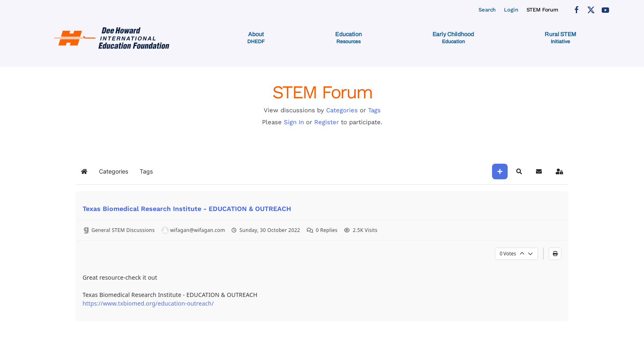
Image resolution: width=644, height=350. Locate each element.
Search (487, 10)
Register (327, 122)
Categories (342, 110)
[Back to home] (113, 38)
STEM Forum (543, 10)
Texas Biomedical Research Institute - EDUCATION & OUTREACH (187, 209)
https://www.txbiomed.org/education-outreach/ (148, 303)
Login (511, 10)
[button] (256, 38)
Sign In (294, 122)
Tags (374, 110)
